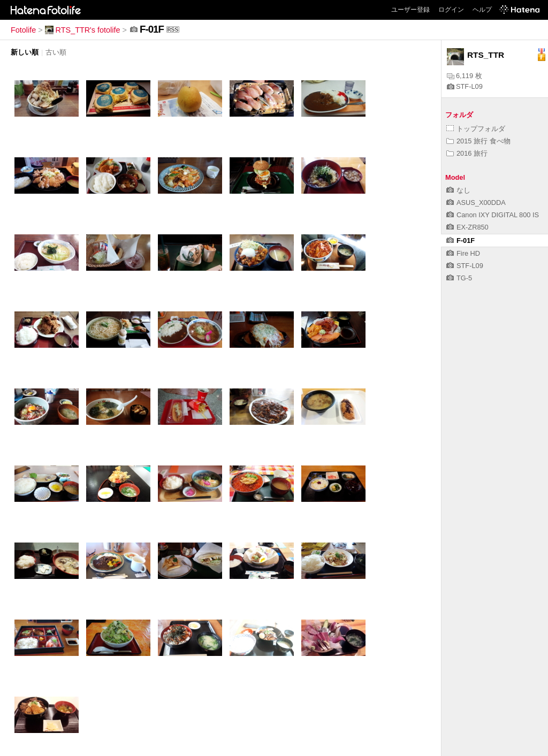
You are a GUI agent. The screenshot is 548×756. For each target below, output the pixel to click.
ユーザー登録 (410, 10)
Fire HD (463, 253)
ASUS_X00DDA (476, 203)
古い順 (56, 52)
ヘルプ (482, 10)
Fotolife (23, 30)
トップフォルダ (476, 129)
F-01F (461, 240)
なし (458, 190)
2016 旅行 (467, 153)
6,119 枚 (465, 76)
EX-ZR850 (467, 227)
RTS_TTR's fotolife (83, 30)
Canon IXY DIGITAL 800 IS (493, 215)
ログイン (451, 10)
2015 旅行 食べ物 (478, 141)
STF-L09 (465, 86)
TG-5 (459, 278)
